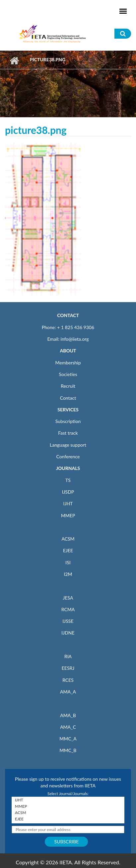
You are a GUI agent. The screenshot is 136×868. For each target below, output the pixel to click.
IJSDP (68, 492)
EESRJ (68, 668)
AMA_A (68, 692)
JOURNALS (68, 468)
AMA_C (68, 727)
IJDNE (68, 633)
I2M (68, 574)
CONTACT (68, 315)
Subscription (68, 421)
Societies (68, 374)
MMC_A (68, 739)
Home (14, 61)
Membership (68, 363)
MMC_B (68, 750)
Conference (68, 456)
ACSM (68, 539)
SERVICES (68, 410)
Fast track (68, 433)
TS (68, 480)
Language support (68, 445)
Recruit (68, 386)
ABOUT (68, 351)
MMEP (68, 515)
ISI (68, 562)
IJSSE (68, 621)
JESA (68, 598)
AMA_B (68, 715)
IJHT (68, 503)
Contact (68, 398)
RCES (68, 680)
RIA (68, 656)
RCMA (68, 609)
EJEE (68, 550)
